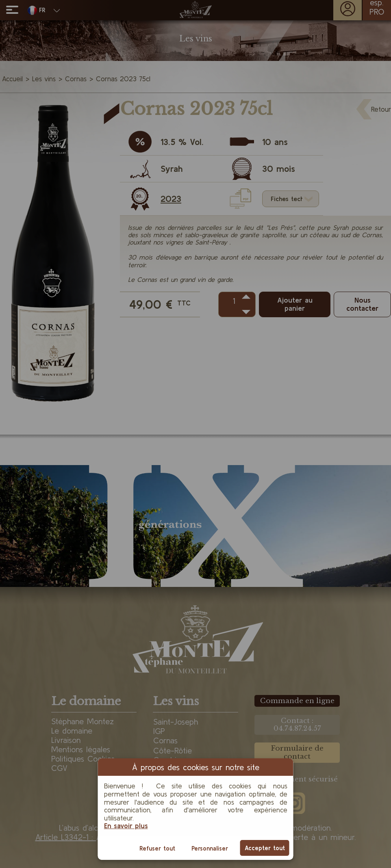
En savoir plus (126, 826)
